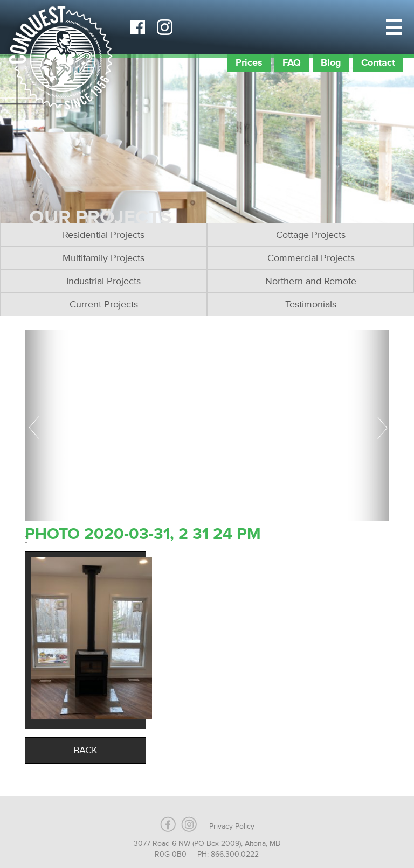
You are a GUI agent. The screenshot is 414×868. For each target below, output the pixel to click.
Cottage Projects (311, 235)
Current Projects (104, 304)
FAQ (292, 62)
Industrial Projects (103, 281)
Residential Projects (103, 235)
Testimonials (311, 304)
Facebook (137, 27)
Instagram (164, 27)
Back (85, 750)
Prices (249, 62)
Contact (378, 62)
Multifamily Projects (103, 258)
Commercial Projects (311, 258)
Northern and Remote (311, 281)
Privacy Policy (232, 826)
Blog (331, 62)
